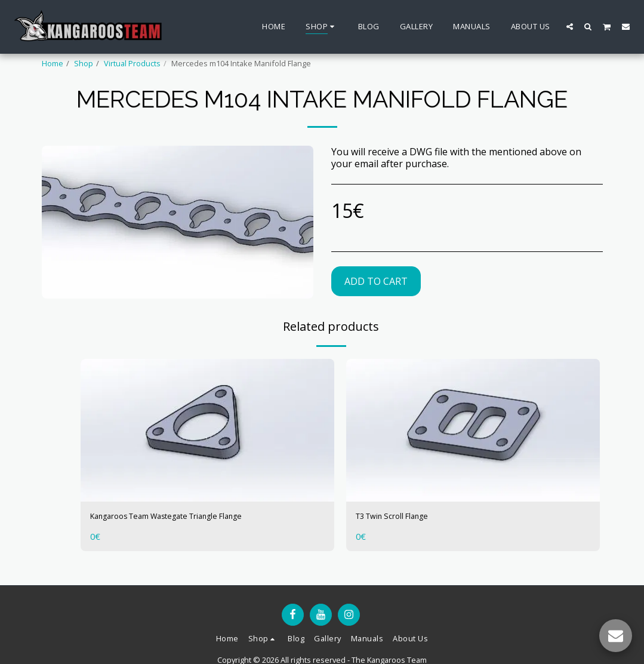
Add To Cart (376, 281)
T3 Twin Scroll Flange (403, 518)
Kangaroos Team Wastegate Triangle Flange (191, 518)
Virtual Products (132, 63)
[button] (570, 26)
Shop (84, 63)
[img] (207, 430)
